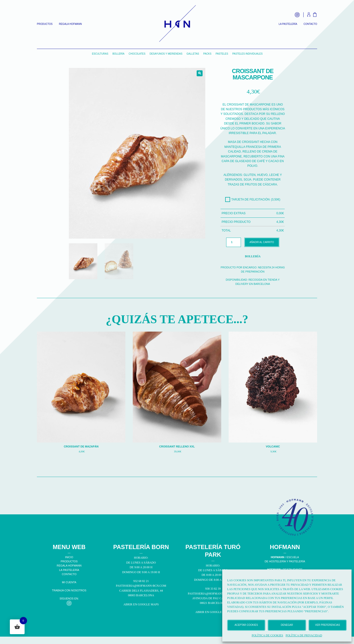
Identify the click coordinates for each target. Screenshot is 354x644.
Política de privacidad (304, 635)
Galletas (193, 54)
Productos (45, 24)
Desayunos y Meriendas (166, 54)
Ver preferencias (328, 625)
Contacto (310, 24)
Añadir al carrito (262, 242)
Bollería (118, 54)
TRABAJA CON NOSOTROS (69, 590)
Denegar (287, 625)
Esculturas (100, 54)
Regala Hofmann (70, 24)
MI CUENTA (69, 582)
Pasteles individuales (247, 54)
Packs (207, 54)
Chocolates (137, 54)
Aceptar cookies (246, 625)
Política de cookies (267, 635)
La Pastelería (288, 24)
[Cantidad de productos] (234, 242)
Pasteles (222, 54)
